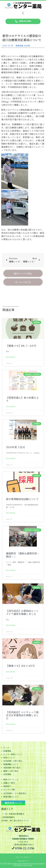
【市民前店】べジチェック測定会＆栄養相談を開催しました (22, 715)
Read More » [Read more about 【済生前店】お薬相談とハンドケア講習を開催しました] (11, 625)
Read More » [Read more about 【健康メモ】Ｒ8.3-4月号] (11, 672)
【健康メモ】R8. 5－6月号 (21, 346)
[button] (23, 13)
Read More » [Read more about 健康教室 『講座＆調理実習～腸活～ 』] (11, 570)
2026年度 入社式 (16, 447)
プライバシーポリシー (23, 857)
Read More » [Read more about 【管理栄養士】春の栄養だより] (11, 406)
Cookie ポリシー (23, 861)
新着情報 (19, 46)
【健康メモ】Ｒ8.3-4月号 (20, 666)
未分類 (27, 46)
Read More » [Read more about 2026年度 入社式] (11, 458)
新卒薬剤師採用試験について (22, 499)
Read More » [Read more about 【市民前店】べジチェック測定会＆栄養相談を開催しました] (11, 724)
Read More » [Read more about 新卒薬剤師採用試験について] (11, 513)
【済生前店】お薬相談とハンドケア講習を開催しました (22, 612)
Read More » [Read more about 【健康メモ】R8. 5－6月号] (11, 357)
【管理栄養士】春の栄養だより (22, 399)
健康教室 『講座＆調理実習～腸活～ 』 (23, 555)
